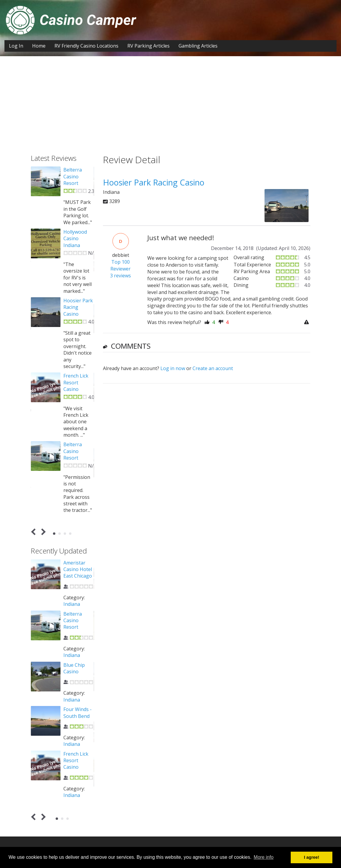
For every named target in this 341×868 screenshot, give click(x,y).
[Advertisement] (170, 110)
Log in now (173, 368)
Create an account (213, 368)
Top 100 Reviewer (121, 265)
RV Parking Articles (148, 46)
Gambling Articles (198, 46)
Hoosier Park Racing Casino (78, 307)
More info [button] (264, 857)
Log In (16, 46)
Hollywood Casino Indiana (75, 239)
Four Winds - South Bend (78, 713)
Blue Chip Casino (74, 668)
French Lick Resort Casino (76, 382)
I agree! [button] (312, 857)
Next (42, 532)
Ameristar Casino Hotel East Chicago (78, 569)
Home (39, 46)
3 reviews (121, 276)
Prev (35, 532)
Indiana (72, 604)
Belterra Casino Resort (73, 176)
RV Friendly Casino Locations (86, 46)
